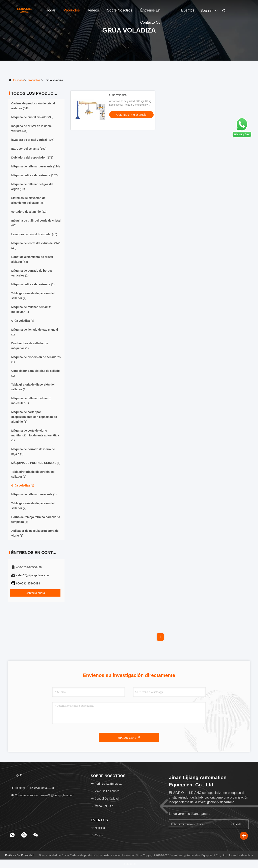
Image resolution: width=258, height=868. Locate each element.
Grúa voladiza (118, 95)
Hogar (50, 10)
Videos (93, 10)
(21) (29, 212)
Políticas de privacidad (20, 855)
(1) (31, 309)
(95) (32, 117)
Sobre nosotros (120, 10)
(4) (33, 296)
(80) (36, 223)
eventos (188, 10)
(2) (32, 273)
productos (34, 80)
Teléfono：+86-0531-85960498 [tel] (32, 788)
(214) (35, 166)
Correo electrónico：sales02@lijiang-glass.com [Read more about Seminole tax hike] (43, 795)
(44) (31, 128)
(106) (33, 140)
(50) (32, 187)
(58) (32, 259)
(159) (29, 149)
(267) (34, 175)
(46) (34, 234)
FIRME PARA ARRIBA (237, 824)
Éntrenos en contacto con (151, 12)
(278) (32, 158)
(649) (33, 106)
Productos (72, 10)
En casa (19, 80)
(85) (29, 200)
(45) (36, 246)
